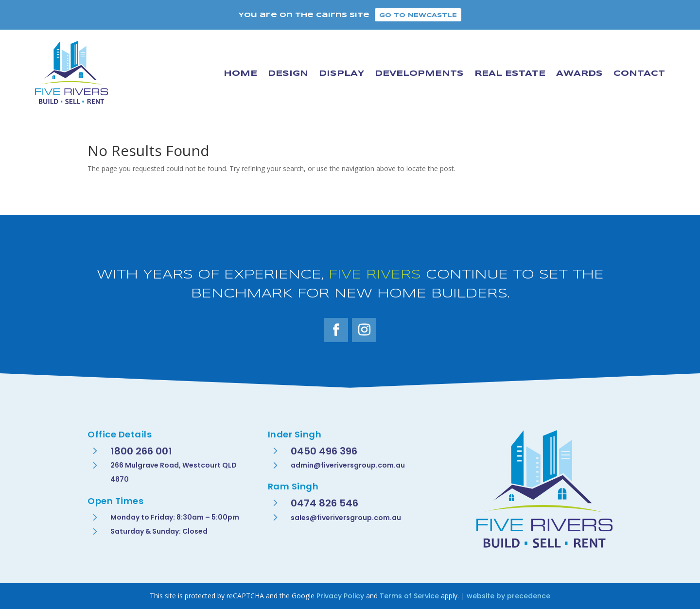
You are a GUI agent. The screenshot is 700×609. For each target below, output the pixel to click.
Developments (419, 74)
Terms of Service (409, 596)
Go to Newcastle (418, 15)
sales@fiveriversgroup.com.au (346, 518)
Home (240, 74)
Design (288, 74)
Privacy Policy (340, 596)
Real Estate (510, 74)
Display (341, 74)
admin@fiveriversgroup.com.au (348, 465)
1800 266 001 (141, 451)
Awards (579, 74)
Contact (639, 74)
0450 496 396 (324, 451)
